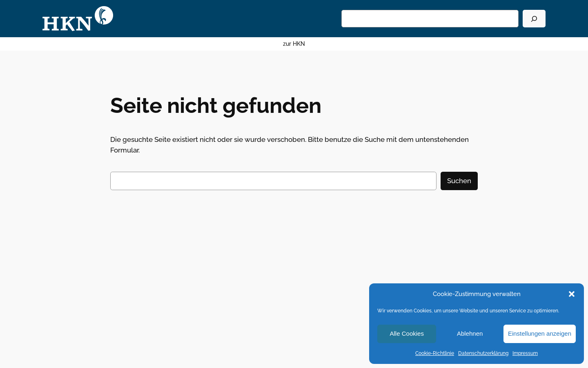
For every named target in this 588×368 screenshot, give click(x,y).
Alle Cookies (407, 333)
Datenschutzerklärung (483, 353)
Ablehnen (470, 333)
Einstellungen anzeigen (540, 333)
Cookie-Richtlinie (435, 353)
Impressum (525, 353)
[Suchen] (534, 19)
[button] (572, 294)
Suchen (459, 181)
